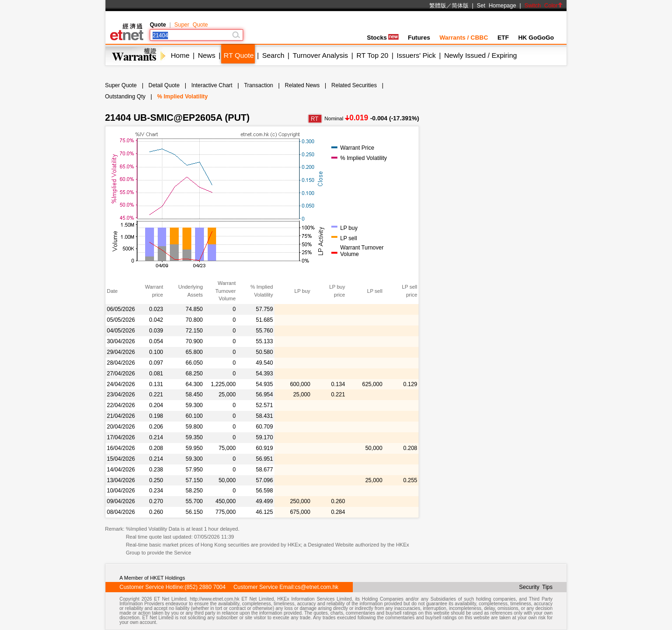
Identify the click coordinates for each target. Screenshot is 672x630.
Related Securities (354, 85)
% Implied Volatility (182, 97)
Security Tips (536, 587)
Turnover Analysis (320, 55)
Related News (302, 85)
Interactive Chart (212, 85)
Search (273, 55)
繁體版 (438, 6)
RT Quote (238, 55)
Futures (419, 38)
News (207, 55)
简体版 (460, 6)
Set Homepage (497, 6)
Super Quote (191, 25)
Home (180, 55)
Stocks (383, 38)
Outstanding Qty (125, 97)
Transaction (259, 85)
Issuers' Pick (416, 55)
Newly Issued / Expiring (481, 55)
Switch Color (544, 6)
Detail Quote (164, 85)
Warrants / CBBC (464, 38)
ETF (503, 38)
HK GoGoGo (536, 38)
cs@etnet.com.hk (317, 587)
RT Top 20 (372, 55)
